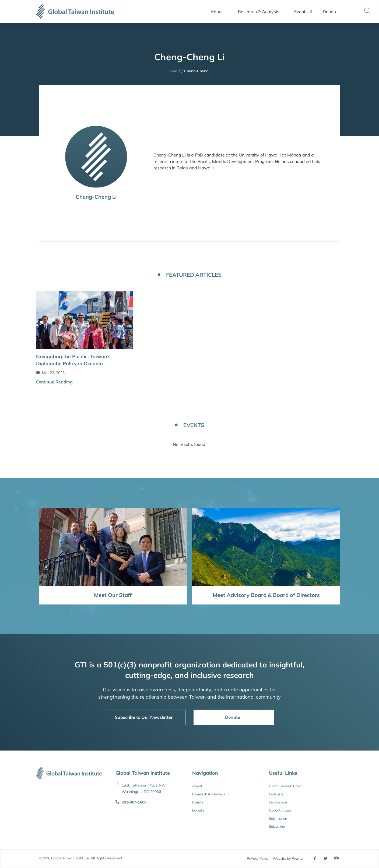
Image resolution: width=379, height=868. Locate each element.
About (219, 12)
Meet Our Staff (113, 595)
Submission (278, 818)
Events (303, 12)
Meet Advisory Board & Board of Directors (266, 595)
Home (172, 71)
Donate (330, 12)
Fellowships (278, 802)
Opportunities (280, 810)
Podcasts (276, 794)
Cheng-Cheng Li (96, 197)
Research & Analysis (261, 12)
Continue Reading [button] (54, 382)
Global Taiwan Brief (285, 786)
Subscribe (277, 826)
